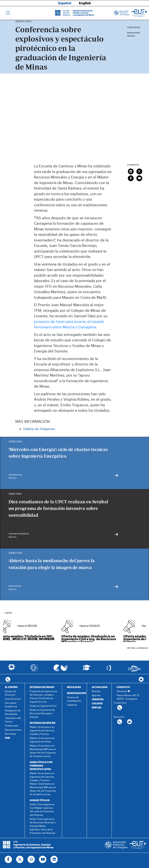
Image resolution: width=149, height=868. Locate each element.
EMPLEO (97, 707)
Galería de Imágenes (39, 429)
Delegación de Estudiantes (13, 712)
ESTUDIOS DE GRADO (42, 687)
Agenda (96, 695)
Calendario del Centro (13, 720)
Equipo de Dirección (10, 693)
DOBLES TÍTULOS (40, 800)
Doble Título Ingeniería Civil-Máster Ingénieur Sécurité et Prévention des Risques (42, 809)
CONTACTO (123, 687)
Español (65, 3)
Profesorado (12, 726)
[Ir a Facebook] (8, 859)
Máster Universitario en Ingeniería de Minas (42, 740)
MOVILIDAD (74, 687)
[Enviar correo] (139, 178)
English (85, 3)
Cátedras (72, 705)
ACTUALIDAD (100, 687)
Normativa (10, 734)
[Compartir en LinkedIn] (131, 171)
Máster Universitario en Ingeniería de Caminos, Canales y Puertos (42, 730)
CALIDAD (97, 703)
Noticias (96, 691)
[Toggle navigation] (8, 13)
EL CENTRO (11, 687)
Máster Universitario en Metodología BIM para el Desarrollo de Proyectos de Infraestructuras (43, 751)
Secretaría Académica (11, 705)
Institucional (133, 33)
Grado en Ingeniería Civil (43, 706)
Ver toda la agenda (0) (137, 648)
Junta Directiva (13, 699)
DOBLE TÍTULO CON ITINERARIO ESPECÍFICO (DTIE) (41, 766)
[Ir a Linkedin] (54, 859)
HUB (7, 738)
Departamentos (13, 730)
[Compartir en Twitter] (139, 171)
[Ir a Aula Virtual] (87, 669)
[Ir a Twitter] (20, 859)
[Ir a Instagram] (31, 859)
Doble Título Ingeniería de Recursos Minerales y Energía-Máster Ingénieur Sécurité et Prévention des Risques (43, 826)
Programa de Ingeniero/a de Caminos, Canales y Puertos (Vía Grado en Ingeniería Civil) (43, 696)
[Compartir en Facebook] (131, 178)
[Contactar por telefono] (8, 680)
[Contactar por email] (130, 722)
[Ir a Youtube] (43, 859)
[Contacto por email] (141, 680)
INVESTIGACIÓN (76, 693)
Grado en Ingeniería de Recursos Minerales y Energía (42, 713)
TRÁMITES (98, 699)
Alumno (131, 36)
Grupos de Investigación (74, 699)
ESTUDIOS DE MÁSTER (42, 723)
